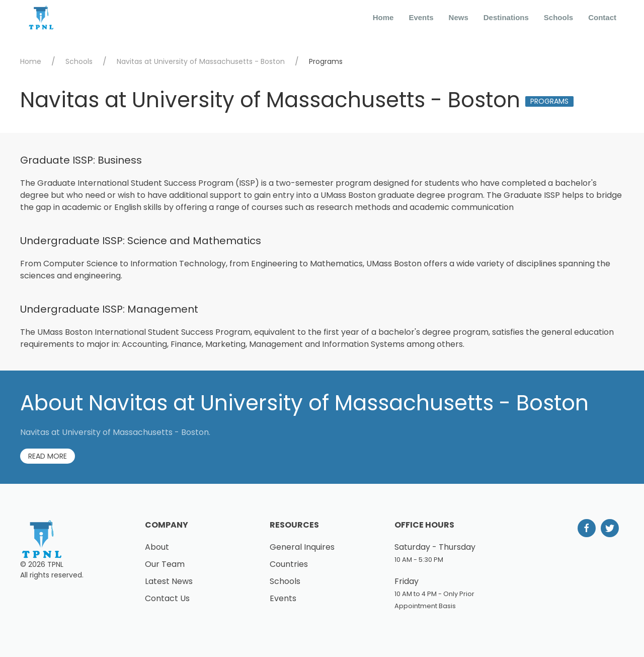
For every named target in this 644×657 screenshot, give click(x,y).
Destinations (506, 17)
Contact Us (167, 598)
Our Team (165, 564)
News (459, 17)
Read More (48, 456)
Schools (558, 17)
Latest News (169, 581)
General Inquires (302, 547)
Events (421, 17)
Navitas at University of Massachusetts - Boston (201, 61)
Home (383, 17)
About (157, 547)
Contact (602, 17)
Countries (289, 564)
